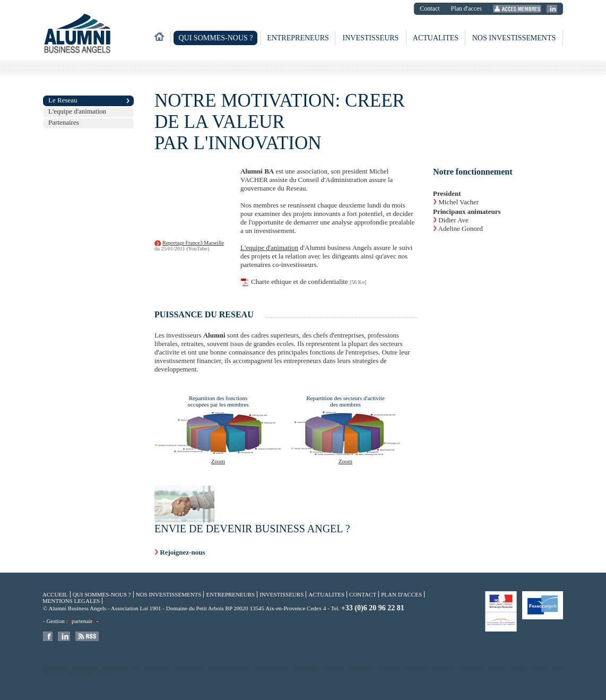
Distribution (115, 668)
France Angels (157, 668)
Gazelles (540, 668)
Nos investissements (514, 38)
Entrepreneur (470, 668)
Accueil (55, 594)
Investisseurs (371, 38)
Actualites (436, 38)
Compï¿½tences (361, 668)
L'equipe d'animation (77, 111)
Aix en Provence (189, 668)
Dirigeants (444, 668)
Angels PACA (87, 668)
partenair (82, 621)
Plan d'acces (466, 8)
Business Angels (56, 668)
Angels (243, 668)
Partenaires (64, 122)
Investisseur (332, 668)
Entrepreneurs (298, 38)
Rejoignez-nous (182, 552)
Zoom (218, 461)
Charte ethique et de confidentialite (300, 282)
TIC (135, 668)
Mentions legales (71, 601)
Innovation (389, 668)
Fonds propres (417, 668)
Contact (430, 8)
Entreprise (497, 668)
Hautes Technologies (271, 668)
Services (105, 674)
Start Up (519, 668)
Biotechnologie (80, 674)
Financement (219, 668)
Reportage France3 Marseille (193, 243)
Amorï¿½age (305, 668)
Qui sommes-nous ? (215, 38)
